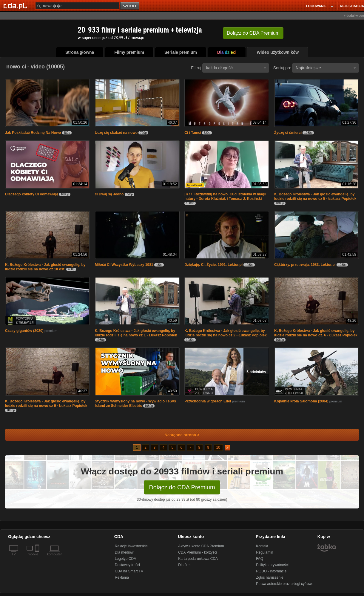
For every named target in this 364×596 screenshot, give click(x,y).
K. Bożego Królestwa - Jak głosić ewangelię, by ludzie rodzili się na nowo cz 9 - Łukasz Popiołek (46, 403)
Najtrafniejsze (326, 68)
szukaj (130, 6)
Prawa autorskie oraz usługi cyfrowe (285, 584)
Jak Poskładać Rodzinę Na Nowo (33, 133)
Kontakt (262, 546)
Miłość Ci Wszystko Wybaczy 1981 (124, 265)
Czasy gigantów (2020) (24, 331)
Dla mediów (124, 552)
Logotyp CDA (125, 559)
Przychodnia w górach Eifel (208, 401)
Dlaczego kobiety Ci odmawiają (32, 194)
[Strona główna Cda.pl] (16, 6)
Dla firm (184, 565)
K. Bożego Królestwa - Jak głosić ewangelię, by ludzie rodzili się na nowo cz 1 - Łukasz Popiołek (136, 333)
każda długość (236, 68)
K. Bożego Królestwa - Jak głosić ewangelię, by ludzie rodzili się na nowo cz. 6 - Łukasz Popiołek (316, 333)
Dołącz (253, 33)
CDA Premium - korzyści (198, 552)
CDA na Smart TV (129, 571)
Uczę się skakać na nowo (116, 133)
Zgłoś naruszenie (270, 577)
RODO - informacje (271, 571)
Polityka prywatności (272, 565)
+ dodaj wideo (354, 16)
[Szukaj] (77, 6)
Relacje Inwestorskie (131, 546)
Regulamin (264, 552)
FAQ (260, 559)
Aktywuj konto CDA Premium (201, 546)
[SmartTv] (38, 558)
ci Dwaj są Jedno (109, 194)
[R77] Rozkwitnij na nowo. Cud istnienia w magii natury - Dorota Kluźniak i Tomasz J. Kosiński (225, 196)
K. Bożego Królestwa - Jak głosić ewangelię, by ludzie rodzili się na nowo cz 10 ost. (45, 267)
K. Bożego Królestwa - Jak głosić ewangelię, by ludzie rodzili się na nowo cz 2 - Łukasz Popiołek (225, 333)
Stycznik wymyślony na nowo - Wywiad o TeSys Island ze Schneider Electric (135, 403)
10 (218, 448)
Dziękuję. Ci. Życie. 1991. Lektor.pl (213, 265)
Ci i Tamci (193, 133)
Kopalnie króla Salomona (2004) (301, 401)
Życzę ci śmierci (288, 133)
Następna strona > (178, 435)
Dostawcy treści (127, 565)
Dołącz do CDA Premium (182, 487)
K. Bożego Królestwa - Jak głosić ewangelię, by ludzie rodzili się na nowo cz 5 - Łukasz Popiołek (315, 196)
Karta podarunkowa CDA (198, 559)
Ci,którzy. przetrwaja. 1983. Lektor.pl (305, 265)
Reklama (122, 577)
